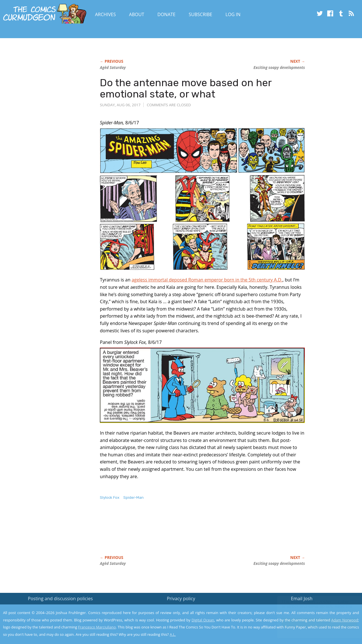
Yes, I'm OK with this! (314, 623)
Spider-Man (133, 497)
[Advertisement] (203, 534)
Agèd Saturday (113, 68)
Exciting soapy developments (279, 68)
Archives (105, 14)
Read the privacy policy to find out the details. (312, 609)
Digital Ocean (203, 620)
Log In (233, 14)
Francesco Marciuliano (97, 627)
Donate (167, 14)
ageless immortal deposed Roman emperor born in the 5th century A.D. (207, 280)
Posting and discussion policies (61, 599)
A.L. (173, 634)
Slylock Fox (110, 497)
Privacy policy (181, 599)
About (136, 14)
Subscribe (200, 14)
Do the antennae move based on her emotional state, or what (186, 88)
